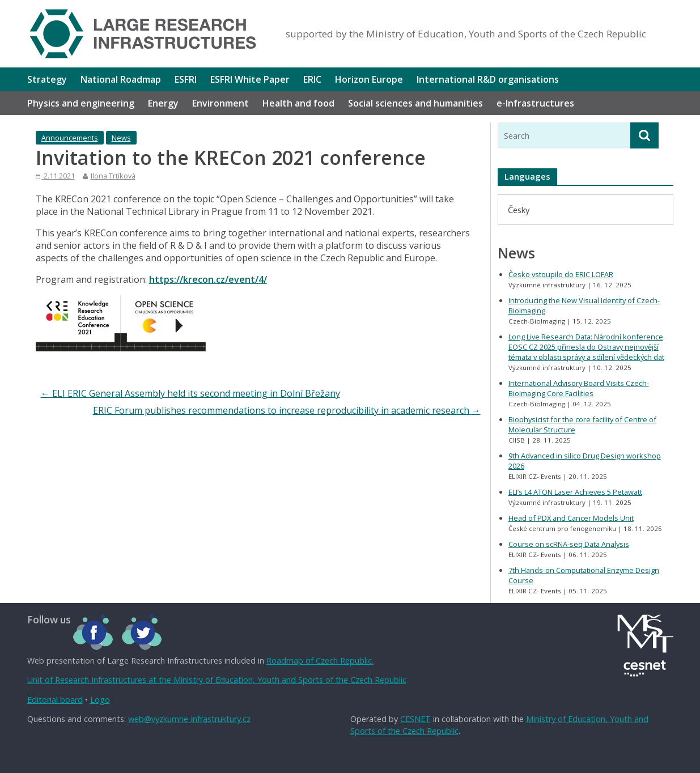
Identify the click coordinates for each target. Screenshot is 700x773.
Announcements (70, 138)
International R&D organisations (488, 79)
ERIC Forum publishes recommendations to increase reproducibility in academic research (287, 410)
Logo (100, 700)
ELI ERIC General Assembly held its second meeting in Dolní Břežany (190, 393)
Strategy (47, 79)
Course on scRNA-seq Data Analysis (569, 544)
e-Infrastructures (535, 103)
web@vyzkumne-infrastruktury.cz (189, 719)
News (121, 138)
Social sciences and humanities (415, 103)
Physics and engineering (81, 103)
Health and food (298, 103)
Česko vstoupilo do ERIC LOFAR (561, 274)
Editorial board (55, 700)
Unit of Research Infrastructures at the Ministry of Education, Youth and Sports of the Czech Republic (217, 680)
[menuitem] (519, 209)
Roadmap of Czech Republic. (320, 661)
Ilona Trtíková (113, 176)
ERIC (312, 79)
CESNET (415, 719)
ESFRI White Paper (250, 79)
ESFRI (186, 79)
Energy (163, 103)
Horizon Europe (369, 79)
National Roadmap (121, 79)
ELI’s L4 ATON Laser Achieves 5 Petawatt (575, 492)
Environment (220, 103)
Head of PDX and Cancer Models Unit (571, 518)
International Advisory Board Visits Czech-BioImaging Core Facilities (579, 388)
